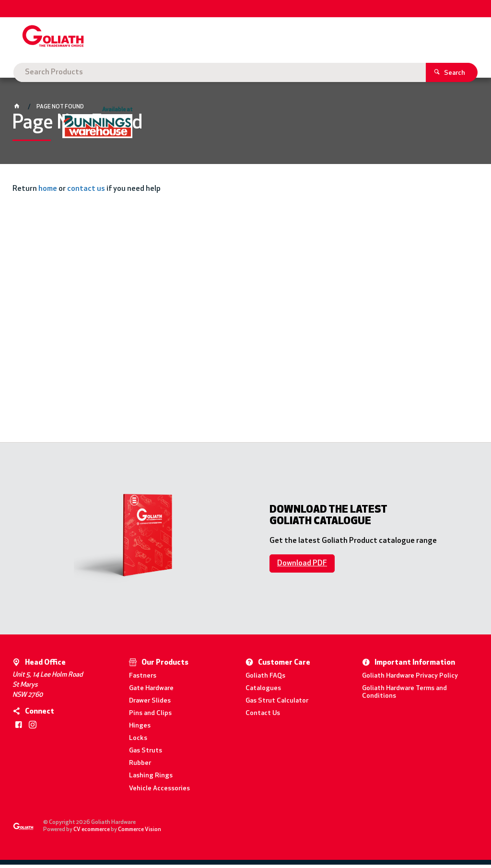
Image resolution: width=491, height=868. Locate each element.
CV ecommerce (92, 833)
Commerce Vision (140, 833)
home (48, 193)
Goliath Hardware (53, 73)
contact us (86, 193)
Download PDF (302, 567)
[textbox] (232, 38)
